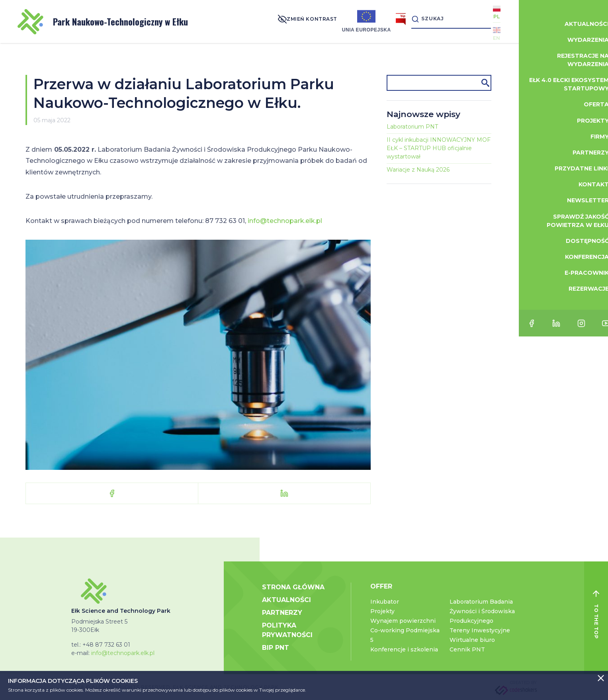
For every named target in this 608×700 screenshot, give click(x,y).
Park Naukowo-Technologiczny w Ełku (103, 22)
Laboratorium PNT (412, 127)
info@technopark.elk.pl (285, 221)
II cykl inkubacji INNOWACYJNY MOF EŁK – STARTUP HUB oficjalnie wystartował (439, 148)
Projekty (382, 611)
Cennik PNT (467, 649)
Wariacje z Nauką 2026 (418, 170)
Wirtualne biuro (472, 640)
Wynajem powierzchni (403, 621)
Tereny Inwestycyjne (480, 630)
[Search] (441, 21)
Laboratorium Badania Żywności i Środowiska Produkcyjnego (482, 611)
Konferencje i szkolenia (404, 649)
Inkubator (385, 602)
